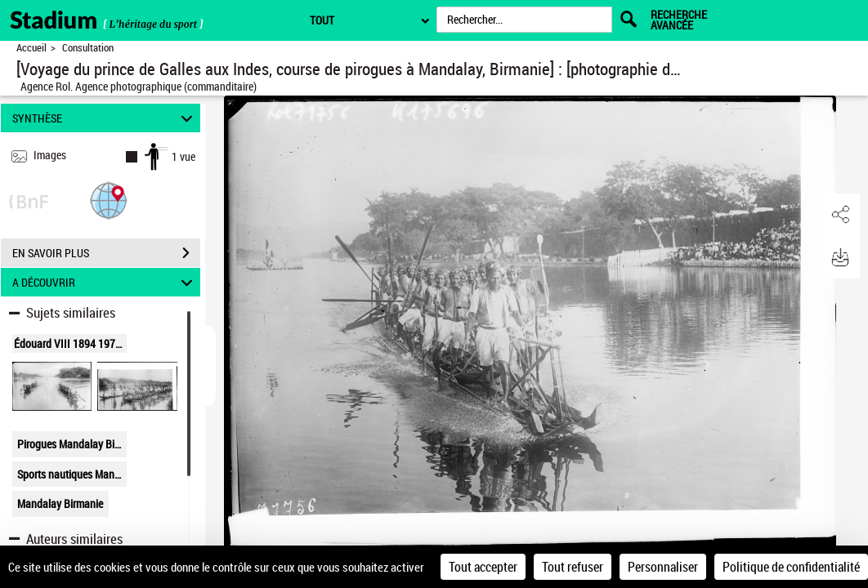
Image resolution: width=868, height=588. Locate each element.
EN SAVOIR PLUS (106, 253)
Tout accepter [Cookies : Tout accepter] (483, 567)
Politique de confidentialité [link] (791, 567)
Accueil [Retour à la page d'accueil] (31, 48)
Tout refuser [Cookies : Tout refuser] (573, 567)
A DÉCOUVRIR (105, 282)
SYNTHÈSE (105, 118)
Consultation (88, 48)
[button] (109, 200)
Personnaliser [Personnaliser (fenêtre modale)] (663, 567)
